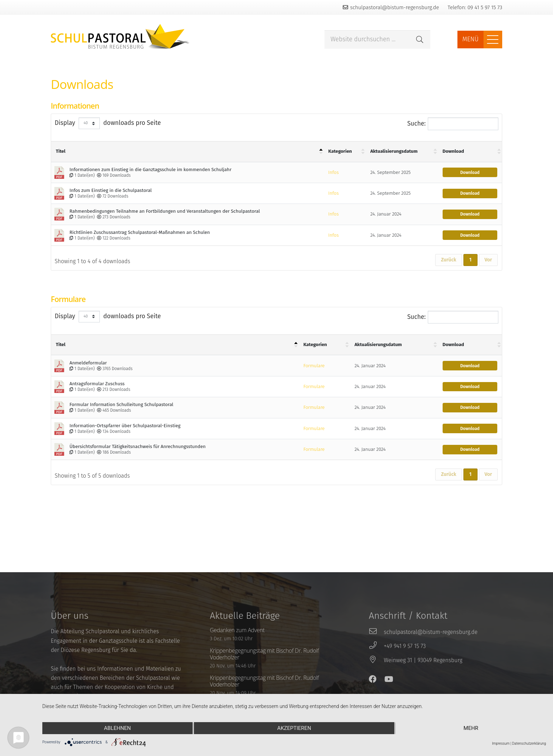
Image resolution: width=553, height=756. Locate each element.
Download (470, 173)
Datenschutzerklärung (529, 743)
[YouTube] (389, 679)
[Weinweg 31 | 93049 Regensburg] (376, 660)
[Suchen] (420, 40)
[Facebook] (373, 679)
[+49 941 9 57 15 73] (376, 646)
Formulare (314, 366)
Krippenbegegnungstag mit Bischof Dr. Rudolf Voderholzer (264, 654)
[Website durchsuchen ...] (377, 40)
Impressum (501, 743)
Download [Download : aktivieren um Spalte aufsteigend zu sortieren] (453, 151)
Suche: (453, 124)
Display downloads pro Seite (108, 123)
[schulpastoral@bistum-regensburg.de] (376, 632)
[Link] (120, 36)
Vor (488, 260)
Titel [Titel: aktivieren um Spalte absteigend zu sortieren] (60, 151)
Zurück (448, 260)
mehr (471, 728)
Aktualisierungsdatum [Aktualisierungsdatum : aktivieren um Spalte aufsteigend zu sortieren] (394, 151)
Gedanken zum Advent (237, 630)
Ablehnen (117, 728)
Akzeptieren (294, 728)
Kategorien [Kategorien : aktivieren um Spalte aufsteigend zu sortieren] (340, 151)
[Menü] (493, 40)
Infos (333, 173)
